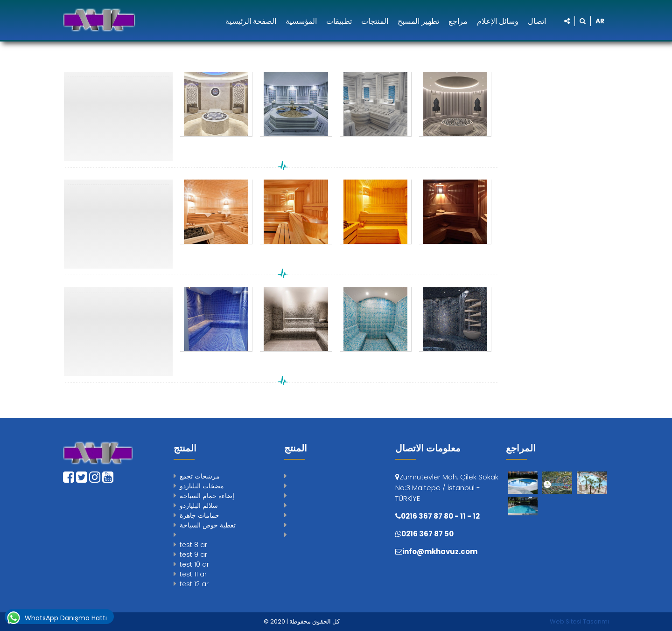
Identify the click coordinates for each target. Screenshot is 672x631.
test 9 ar (193, 555)
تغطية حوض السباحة (208, 525)
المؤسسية (301, 21)
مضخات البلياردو (202, 486)
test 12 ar (194, 584)
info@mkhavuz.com (440, 551)
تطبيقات (339, 21)
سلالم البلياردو (199, 506)
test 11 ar (193, 574)
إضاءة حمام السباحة (207, 496)
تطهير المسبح (418, 21)
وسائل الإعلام (498, 21)
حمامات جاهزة (199, 515)
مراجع (458, 21)
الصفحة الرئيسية (251, 21)
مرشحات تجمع (200, 476)
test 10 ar (194, 564)
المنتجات (375, 21)
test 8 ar (193, 545)
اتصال (537, 21)
